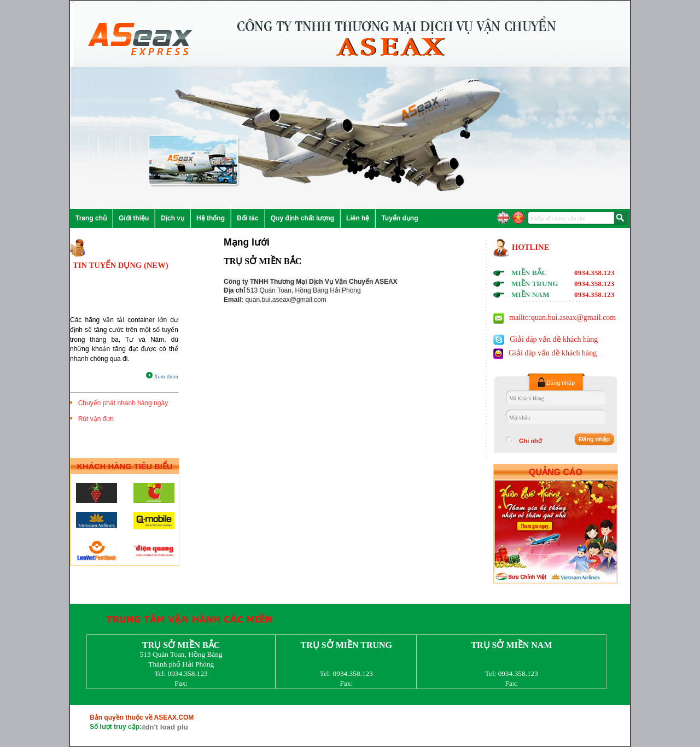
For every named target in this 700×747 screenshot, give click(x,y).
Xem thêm (162, 377)
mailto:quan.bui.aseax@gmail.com (562, 317)
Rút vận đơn (94, 419)
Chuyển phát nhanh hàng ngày (121, 403)
